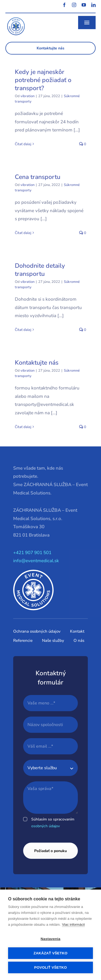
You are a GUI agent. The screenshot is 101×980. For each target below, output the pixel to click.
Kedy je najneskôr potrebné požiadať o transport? (43, 80)
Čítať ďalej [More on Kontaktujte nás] (23, 427)
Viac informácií (73, 925)
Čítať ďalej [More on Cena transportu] (23, 233)
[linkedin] (93, 5)
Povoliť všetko (50, 967)
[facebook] (64, 5)
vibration (27, 96)
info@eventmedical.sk (36, 561)
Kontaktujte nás (37, 363)
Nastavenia (50, 939)
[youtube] (84, 5)
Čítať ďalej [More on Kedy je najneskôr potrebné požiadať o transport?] (23, 144)
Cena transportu (38, 177)
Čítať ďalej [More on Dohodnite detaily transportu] (23, 330)
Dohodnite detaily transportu (40, 270)
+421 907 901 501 (32, 553)
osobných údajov (46, 826)
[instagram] (74, 5)
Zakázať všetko (51, 953)
